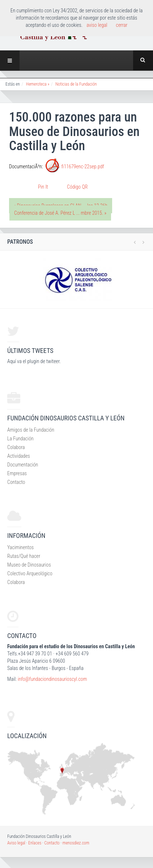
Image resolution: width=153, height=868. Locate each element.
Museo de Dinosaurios (29, 565)
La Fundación (20, 439)
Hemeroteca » (38, 84)
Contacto (16, 482)
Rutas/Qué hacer (24, 556)
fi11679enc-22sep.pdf (83, 166)
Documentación (23, 465)
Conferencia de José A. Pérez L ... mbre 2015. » (60, 213)
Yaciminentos (20, 547)
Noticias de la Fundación (76, 84)
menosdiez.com (76, 843)
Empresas (17, 473)
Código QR (77, 187)
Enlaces (35, 843)
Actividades (19, 456)
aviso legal (97, 25)
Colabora (16, 447)
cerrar (122, 25)
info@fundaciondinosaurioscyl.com (52, 679)
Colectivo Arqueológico (30, 573)
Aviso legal (16, 843)
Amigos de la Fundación (31, 430)
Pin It (43, 187)
